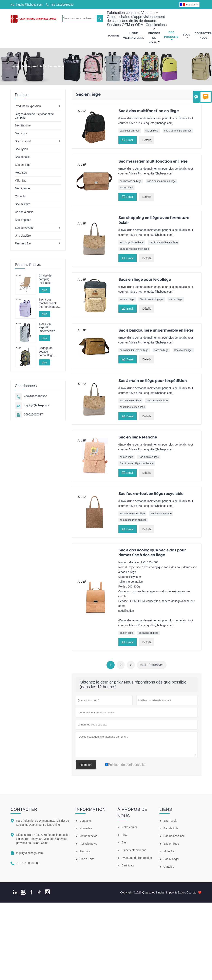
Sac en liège (23, 165)
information (91, 809)
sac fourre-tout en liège (132, 407)
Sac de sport (23, 141)
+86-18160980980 (62, 5)
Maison (114, 36)
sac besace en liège (131, 181)
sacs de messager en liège (134, 249)
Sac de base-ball (174, 836)
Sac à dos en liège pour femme (137, 463)
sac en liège (152, 131)
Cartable (20, 196)
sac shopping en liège (132, 242)
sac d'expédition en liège (133, 520)
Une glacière (23, 236)
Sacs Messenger (183, 350)
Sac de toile (22, 157)
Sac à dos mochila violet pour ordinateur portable (48, 303)
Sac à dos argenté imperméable (47, 327)
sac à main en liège (130, 401)
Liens (166, 809)
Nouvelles (86, 828)
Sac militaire (22, 204)
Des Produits (171, 36)
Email (128, 139)
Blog (187, 36)
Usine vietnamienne (134, 850)
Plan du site (87, 859)
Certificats (128, 865)
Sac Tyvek (21, 149)
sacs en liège (127, 299)
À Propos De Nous (154, 35)
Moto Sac (21, 173)
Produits (85, 851)
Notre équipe (130, 827)
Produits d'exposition (28, 106)
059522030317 (33, 414)
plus (44, 290)
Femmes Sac (23, 243)
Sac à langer (23, 188)
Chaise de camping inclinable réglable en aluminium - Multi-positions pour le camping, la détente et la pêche (50, 279)
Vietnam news (88, 836)
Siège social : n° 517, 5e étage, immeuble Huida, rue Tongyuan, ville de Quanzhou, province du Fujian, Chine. (42, 839)
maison (15, 66)
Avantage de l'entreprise (137, 858)
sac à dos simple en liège (178, 131)
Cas (124, 842)
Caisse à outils (24, 212)
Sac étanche (23, 125)
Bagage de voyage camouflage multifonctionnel (49, 352)
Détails (147, 140)
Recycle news (88, 844)
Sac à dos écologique (152, 299)
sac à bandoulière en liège (161, 181)
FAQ (124, 835)
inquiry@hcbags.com (29, 5)
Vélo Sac (20, 181)
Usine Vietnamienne (134, 35)
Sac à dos (21, 133)
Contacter (24, 809)
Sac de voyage (24, 228)
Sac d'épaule (23, 220)
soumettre (86, 765)
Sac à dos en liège (149, 457)
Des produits (34, 66)
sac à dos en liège (130, 131)
